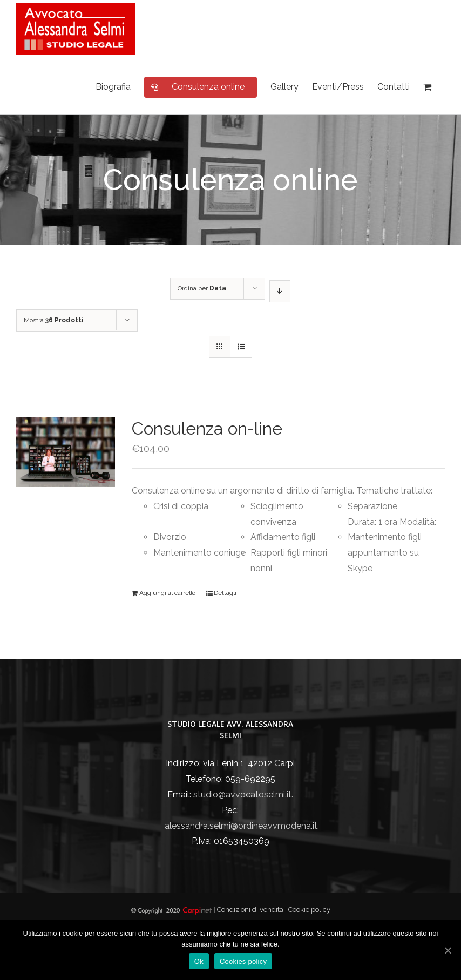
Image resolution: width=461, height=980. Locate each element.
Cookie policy (309, 910)
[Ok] (448, 950)
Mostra (53, 320)
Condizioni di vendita (251, 910)
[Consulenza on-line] (66, 452)
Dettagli (225, 593)
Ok (199, 961)
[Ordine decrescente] (280, 291)
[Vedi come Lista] (241, 347)
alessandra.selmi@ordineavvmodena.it (241, 826)
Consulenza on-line (207, 428)
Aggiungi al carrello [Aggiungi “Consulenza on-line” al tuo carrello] (167, 593)
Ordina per (202, 288)
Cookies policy (243, 961)
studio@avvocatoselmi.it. (243, 795)
